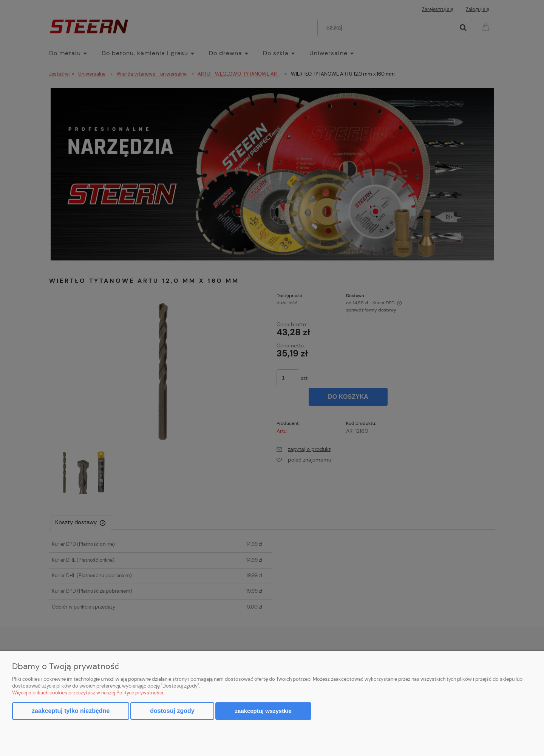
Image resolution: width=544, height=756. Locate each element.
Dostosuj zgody (172, 711)
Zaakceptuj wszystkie (263, 711)
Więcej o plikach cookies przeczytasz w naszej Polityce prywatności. (88, 693)
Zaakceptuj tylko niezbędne (71, 711)
